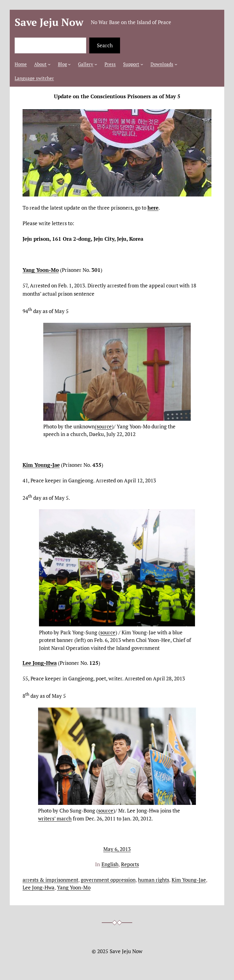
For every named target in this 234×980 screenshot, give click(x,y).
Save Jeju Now (49, 22)
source (108, 632)
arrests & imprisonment (50, 880)
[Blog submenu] (69, 64)
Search (105, 45)
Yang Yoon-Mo (74, 887)
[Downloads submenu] (176, 64)
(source (103, 426)
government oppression (108, 880)
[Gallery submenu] (96, 64)
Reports (130, 864)
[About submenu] (49, 64)
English (110, 864)
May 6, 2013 (117, 849)
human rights (154, 880)
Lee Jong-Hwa (39, 887)
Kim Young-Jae (189, 880)
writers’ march (55, 818)
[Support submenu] (142, 64)
